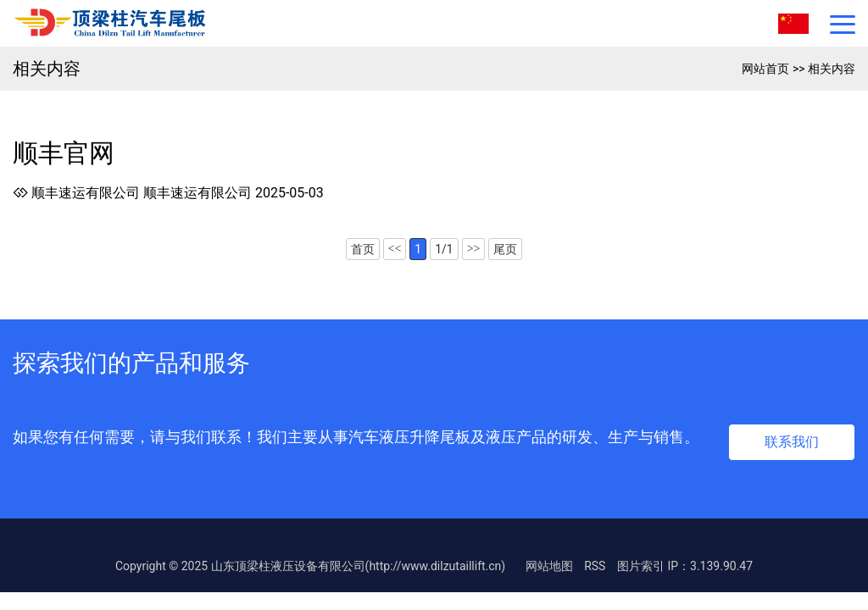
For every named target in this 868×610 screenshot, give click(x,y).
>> (474, 249)
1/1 (444, 249)
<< (395, 249)
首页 (363, 249)
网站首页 (765, 69)
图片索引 (641, 566)
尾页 (505, 249)
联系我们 (792, 442)
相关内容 (832, 69)
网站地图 (549, 566)
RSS (595, 566)
